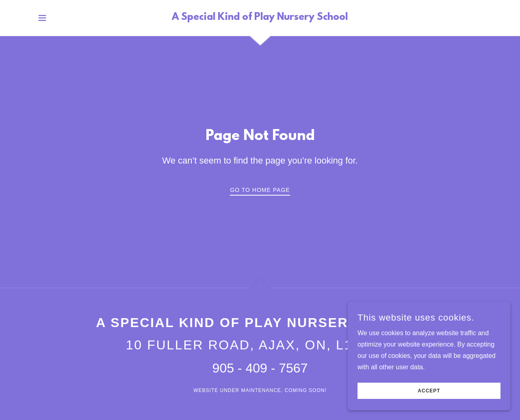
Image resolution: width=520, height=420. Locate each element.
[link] (260, 18)
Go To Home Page (260, 190)
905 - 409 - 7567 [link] (260, 368)
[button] (42, 18)
